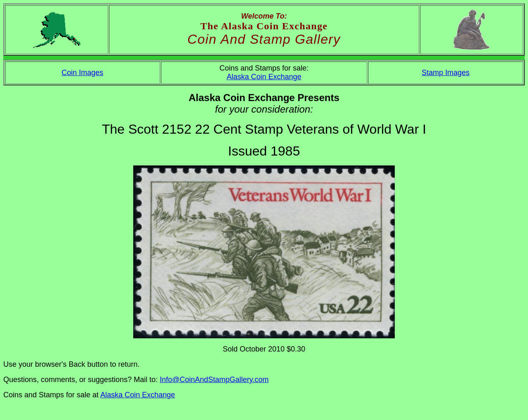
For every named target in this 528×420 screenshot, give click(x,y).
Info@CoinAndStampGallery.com (214, 380)
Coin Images (82, 73)
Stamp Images (445, 73)
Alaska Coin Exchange (264, 77)
